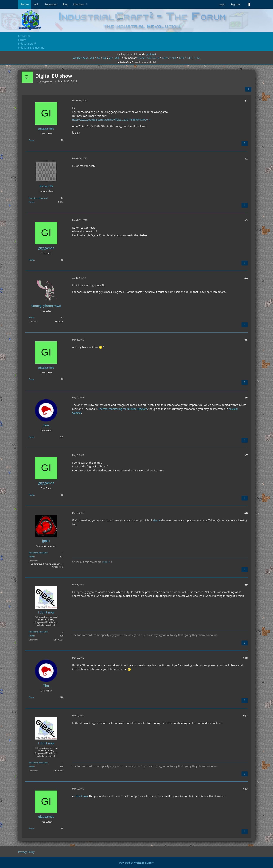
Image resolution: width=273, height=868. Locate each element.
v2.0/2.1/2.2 (80, 58)
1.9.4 (173, 58)
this (155, 520)
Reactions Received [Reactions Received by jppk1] (38, 553)
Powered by (136, 863)
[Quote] (245, 143)
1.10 (181, 58)
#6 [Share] (246, 397)
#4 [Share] (246, 278)
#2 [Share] (246, 158)
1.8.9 (165, 58)
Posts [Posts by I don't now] (32, 636)
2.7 (111, 58)
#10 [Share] (245, 658)
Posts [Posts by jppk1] (32, 557)
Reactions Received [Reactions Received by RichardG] (38, 198)
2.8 (117, 58)
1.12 (197, 58)
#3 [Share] (246, 220)
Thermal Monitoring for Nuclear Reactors (123, 409)
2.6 (105, 58)
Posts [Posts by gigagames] (32, 140)
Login (222, 4)
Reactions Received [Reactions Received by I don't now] (38, 632)
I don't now (81, 796)
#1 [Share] (246, 101)
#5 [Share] (246, 340)
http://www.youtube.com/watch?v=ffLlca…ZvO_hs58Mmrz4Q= (110, 120)
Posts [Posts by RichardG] (32, 202)
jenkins (151, 54)
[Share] (248, 89)
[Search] (249, 4)
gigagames (46, 81)
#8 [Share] (246, 513)
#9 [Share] (246, 585)
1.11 (189, 58)
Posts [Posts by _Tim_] (32, 437)
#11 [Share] (245, 715)
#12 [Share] (245, 789)
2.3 (92, 58)
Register (235, 4)
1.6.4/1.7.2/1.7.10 (148, 58)
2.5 (98, 58)
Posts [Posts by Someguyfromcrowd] (32, 317)
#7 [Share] (246, 455)
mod (105, 562)
